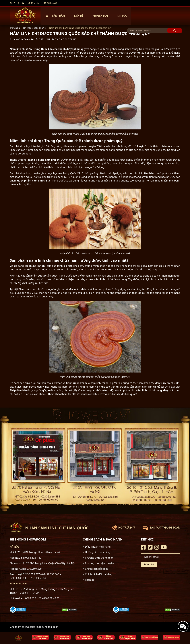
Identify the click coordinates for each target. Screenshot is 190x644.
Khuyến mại (100, 16)
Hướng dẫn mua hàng (98, 552)
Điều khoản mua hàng (98, 547)
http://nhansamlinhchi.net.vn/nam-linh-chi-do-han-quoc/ (104, 394)
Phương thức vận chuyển (99, 563)
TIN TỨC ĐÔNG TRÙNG (35, 28)
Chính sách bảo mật (96, 569)
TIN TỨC (122, 16)
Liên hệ (79, 16)
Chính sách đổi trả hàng (99, 574)
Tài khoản (34, 3)
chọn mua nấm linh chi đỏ (97, 279)
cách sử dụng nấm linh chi (44, 160)
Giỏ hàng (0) (51, 3)
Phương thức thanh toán (99, 558)
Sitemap (90, 580)
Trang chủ (15, 28)
